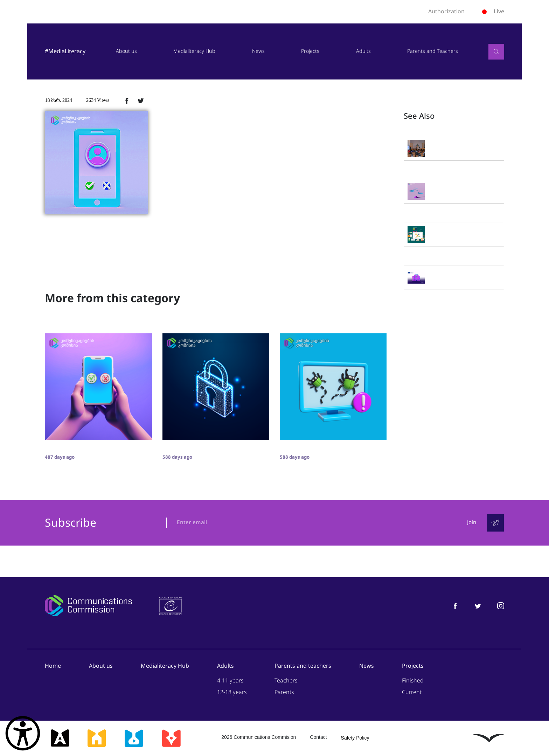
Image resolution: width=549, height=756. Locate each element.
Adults (363, 51)
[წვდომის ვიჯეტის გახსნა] (23, 733)
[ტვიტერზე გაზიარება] (141, 100)
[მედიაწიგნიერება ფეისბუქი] (455, 606)
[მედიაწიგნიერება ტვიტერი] (478, 606)
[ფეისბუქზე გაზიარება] (127, 100)
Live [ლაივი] (493, 11)
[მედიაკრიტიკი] (171, 738)
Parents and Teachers (433, 51)
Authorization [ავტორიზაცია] (446, 12)
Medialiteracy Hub (194, 51)
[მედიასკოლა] (97, 738)
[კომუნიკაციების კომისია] (88, 606)
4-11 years (230, 681)
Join (471, 523)
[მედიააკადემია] (60, 738)
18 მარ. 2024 (58, 100)
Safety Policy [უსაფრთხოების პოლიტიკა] (355, 738)
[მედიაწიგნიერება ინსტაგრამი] (501, 606)
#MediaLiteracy (65, 51)
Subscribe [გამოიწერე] (71, 523)
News (258, 51)
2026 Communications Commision (259, 737)
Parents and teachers (303, 666)
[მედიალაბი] (134, 738)
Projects (310, 51)
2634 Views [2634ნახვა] (98, 100)
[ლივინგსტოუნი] (488, 738)
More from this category (112, 298)
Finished (413, 681)
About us (126, 51)
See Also (419, 116)
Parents (284, 692)
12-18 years (232, 692)
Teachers (286, 681)
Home (53, 666)
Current (412, 692)
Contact (318, 737)
